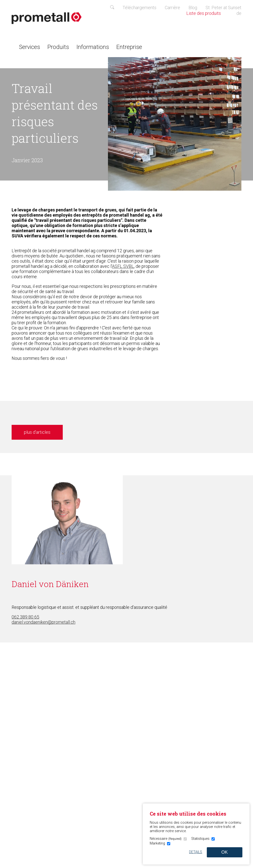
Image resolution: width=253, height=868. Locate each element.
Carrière (172, 8)
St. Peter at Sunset (223, 8)
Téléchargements (139, 8)
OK (225, 852)
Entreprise (129, 47)
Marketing (157, 843)
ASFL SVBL (123, 266)
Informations (93, 47)
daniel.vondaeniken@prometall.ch (43, 622)
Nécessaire (166, 839)
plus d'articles (37, 432)
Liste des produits (207, 13)
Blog (193, 8)
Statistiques (200, 839)
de (239, 13)
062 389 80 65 (25, 617)
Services (30, 47)
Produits (58, 47)
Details (196, 852)
